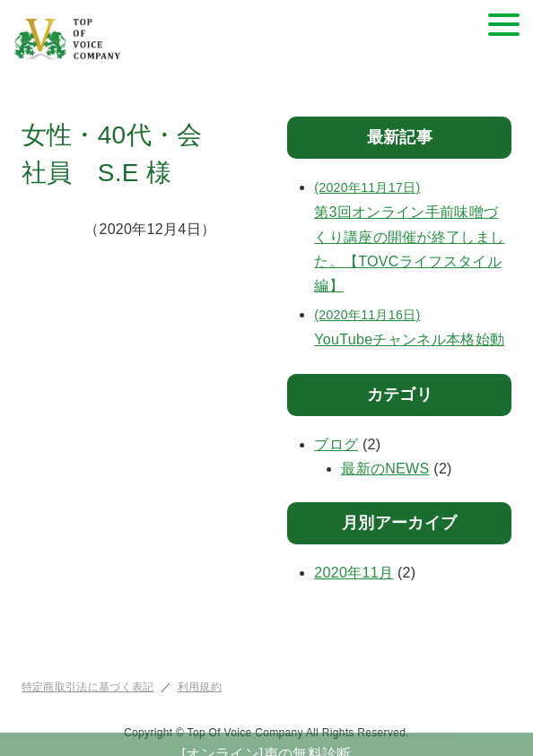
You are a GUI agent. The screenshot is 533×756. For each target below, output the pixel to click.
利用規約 (200, 687)
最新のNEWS (385, 469)
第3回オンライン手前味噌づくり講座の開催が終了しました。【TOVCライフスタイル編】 (413, 235)
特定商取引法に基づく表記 (88, 687)
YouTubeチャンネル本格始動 (413, 325)
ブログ (336, 444)
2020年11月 (354, 573)
